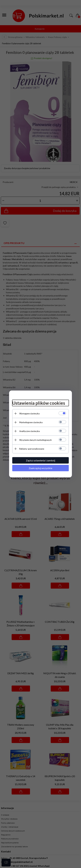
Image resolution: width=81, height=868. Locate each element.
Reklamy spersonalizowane (32, 449)
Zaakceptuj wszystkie (40, 468)
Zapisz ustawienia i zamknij (40, 460)
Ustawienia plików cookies (39, 403)
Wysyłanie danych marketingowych (35, 440)
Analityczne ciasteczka (30, 431)
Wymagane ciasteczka (29, 413)
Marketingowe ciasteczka (31, 422)
